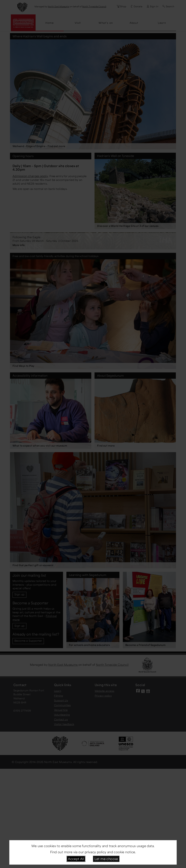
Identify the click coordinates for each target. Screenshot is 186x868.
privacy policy (96, 852)
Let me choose (106, 859)
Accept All (76, 859)
